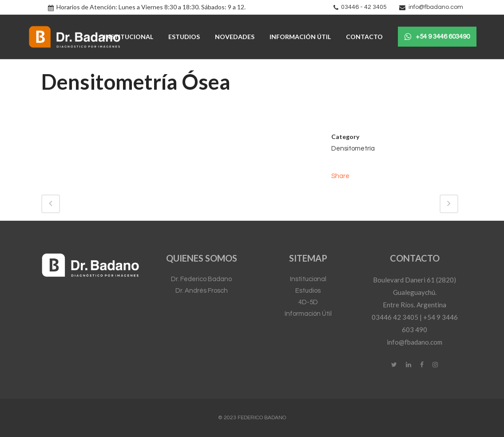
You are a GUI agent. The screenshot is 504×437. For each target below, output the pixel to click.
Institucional (308, 279)
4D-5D (308, 302)
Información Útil (308, 314)
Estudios (308, 291)
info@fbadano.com (436, 7)
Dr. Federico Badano (201, 279)
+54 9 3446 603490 (437, 37)
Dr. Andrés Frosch (202, 291)
